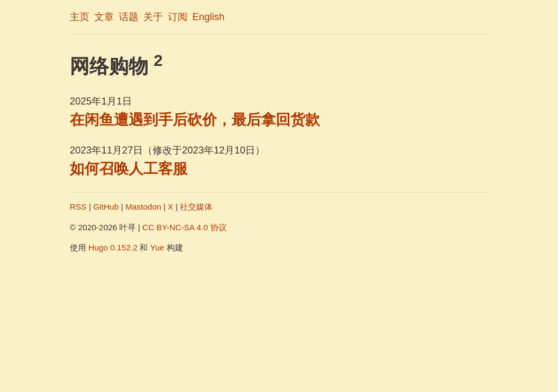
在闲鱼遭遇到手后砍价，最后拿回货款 (195, 120)
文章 (104, 17)
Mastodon (143, 207)
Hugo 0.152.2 (113, 247)
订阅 (178, 17)
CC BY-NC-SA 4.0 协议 (184, 227)
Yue (157, 247)
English (208, 17)
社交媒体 (196, 207)
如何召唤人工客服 (129, 169)
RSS (78, 207)
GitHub (106, 207)
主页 (80, 17)
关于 (153, 17)
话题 (129, 17)
